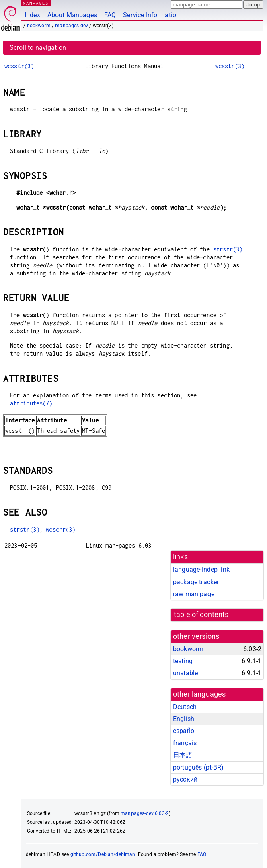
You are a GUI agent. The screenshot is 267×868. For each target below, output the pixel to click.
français (185, 743)
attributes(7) (31, 403)
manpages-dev (72, 26)
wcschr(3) (61, 529)
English (184, 719)
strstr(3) (228, 249)
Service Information (151, 15)
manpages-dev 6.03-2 (145, 813)
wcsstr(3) (19, 66)
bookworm (39, 26)
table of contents (201, 615)
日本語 (183, 755)
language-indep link (201, 569)
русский (185, 779)
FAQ (110, 15)
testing (183, 661)
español (184, 731)
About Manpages (72, 15)
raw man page (194, 594)
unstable (185, 673)
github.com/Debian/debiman (103, 854)
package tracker (196, 582)
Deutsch (185, 707)
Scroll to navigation (38, 48)
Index (32, 15)
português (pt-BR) (198, 767)
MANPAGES (36, 3)
